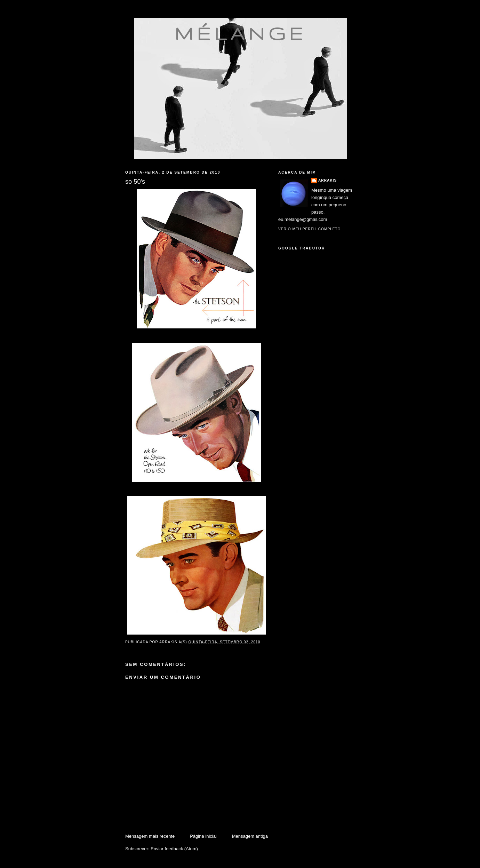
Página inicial (203, 836)
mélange (241, 33)
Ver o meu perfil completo (310, 229)
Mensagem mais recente (150, 836)
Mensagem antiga (250, 836)
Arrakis (327, 180)
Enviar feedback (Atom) (174, 849)
